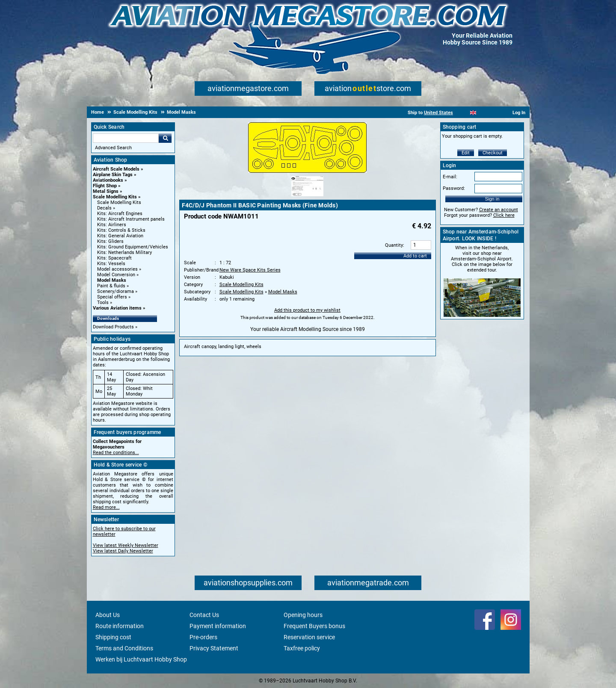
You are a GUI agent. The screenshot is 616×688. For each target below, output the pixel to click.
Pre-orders (203, 637)
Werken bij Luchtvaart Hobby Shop (141, 659)
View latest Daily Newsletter (123, 551)
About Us (108, 615)
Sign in (492, 199)
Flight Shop (105, 186)
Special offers (112, 297)
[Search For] (126, 138)
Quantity (394, 245)
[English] (473, 113)
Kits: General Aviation (120, 236)
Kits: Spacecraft (114, 258)
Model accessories (117, 269)
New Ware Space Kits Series (250, 270)
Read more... (106, 507)
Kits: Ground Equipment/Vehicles (133, 247)
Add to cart (415, 256)
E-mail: (450, 177)
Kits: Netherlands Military (124, 252)
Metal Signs (106, 191)
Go (165, 138)
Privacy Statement (214, 648)
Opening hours (303, 615)
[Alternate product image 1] (307, 197)
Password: (454, 188)
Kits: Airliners (112, 225)
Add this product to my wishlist (307, 310)
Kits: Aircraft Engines (120, 214)
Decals (104, 208)
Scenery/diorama (115, 291)
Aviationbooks (108, 180)
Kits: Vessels (111, 264)
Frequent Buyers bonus (314, 626)
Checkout (493, 153)
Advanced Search (113, 148)
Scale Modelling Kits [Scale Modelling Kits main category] (119, 202)
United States (438, 113)
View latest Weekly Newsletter (126, 545)
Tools (103, 303)
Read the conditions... (116, 453)
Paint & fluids (111, 286)
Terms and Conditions (124, 648)
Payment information (218, 626)
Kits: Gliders (110, 241)
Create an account (499, 210)
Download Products (113, 327)
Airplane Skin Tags (113, 175)
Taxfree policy (302, 648)
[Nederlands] (463, 113)
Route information (120, 626)
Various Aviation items (117, 308)
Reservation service (309, 637)
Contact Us (204, 615)
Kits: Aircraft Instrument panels (131, 219)
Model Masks (112, 280)
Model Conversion (116, 275)
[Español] (484, 113)
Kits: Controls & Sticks (121, 230)
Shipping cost (113, 637)
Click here (504, 215)
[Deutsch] (494, 113)
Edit (466, 153)
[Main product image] (307, 171)
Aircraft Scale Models (116, 169)
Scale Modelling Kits (115, 197)
